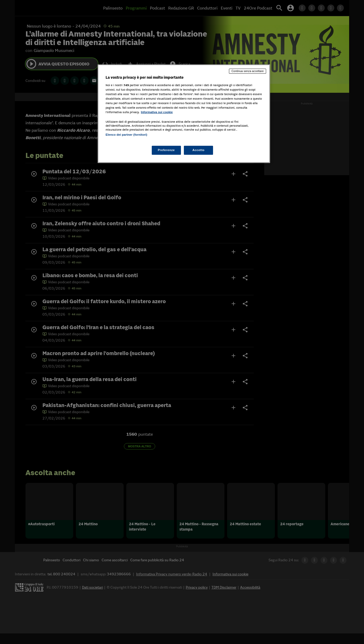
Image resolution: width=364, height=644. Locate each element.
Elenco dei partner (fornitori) (126, 135)
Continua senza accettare (248, 71)
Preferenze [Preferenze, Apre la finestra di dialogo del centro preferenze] (166, 150)
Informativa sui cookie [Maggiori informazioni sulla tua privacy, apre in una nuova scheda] (157, 112)
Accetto (198, 150)
